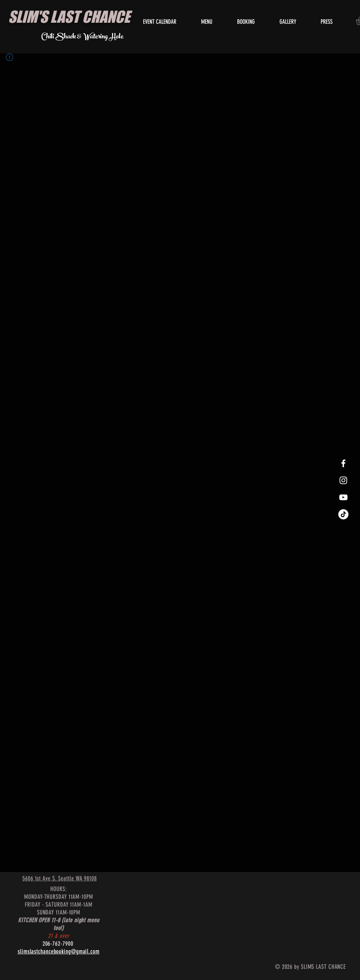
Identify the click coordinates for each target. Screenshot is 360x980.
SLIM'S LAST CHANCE (69, 17)
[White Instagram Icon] (343, 480)
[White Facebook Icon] (343, 463)
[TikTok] (343, 514)
